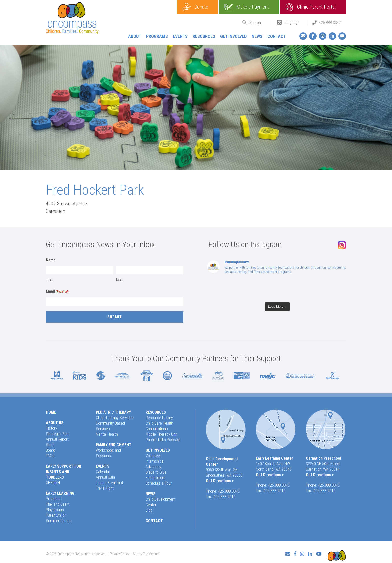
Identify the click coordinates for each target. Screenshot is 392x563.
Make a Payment (253, 7)
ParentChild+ (56, 515)
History (52, 428)
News (257, 36)
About (135, 36)
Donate (201, 7)
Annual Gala (105, 477)
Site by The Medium (146, 552)
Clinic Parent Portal (317, 7)
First (49, 279)
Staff (50, 445)
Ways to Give (156, 472)
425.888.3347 (330, 23)
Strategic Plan (57, 434)
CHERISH (53, 483)
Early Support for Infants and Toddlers (64, 472)
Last (119, 279)
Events (180, 36)
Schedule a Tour (159, 483)
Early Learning (60, 493)
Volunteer (153, 456)
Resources (204, 36)
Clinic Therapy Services (115, 418)
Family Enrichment (114, 445)
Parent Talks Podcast (163, 440)
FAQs (50, 456)
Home (51, 412)
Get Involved (233, 36)
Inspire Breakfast (110, 483)
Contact (277, 36)
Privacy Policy (120, 552)
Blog (149, 510)
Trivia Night (105, 488)
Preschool (54, 499)
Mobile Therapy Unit (162, 434)
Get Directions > (220, 481)
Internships (155, 461)
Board (51, 450)
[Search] (257, 23)
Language (292, 22)
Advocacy (154, 467)
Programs (157, 36)
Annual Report (57, 439)
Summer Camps (59, 521)
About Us (55, 423)
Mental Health (107, 434)
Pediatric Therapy (113, 412)
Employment (156, 478)
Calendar (103, 472)
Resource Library (159, 418)
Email (57, 292)
